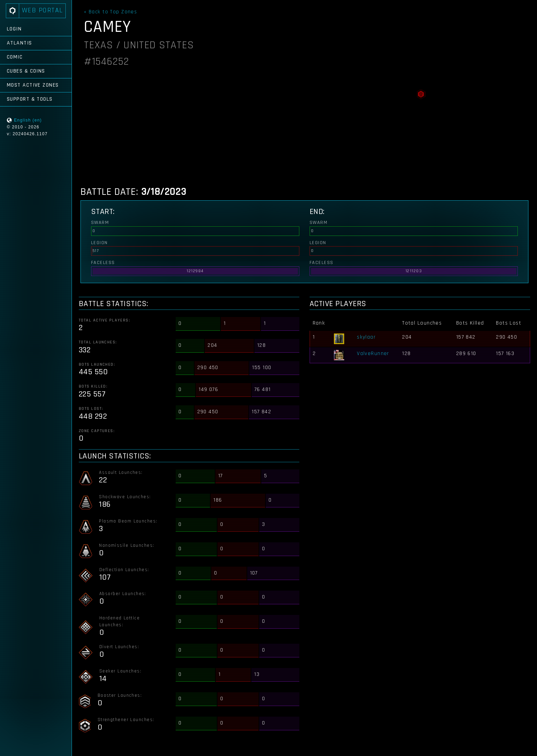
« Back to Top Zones (110, 12)
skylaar (366, 337)
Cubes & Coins (26, 71)
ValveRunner (373, 354)
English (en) (28, 120)
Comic (15, 57)
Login (14, 29)
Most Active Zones (33, 85)
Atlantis (20, 43)
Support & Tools (30, 99)
